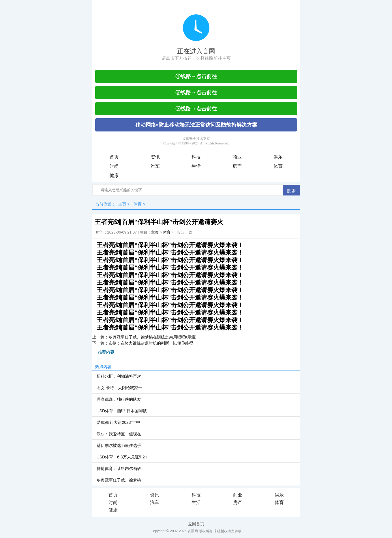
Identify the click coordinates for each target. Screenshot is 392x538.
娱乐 (278, 157)
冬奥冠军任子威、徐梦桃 (119, 480)
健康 (114, 175)
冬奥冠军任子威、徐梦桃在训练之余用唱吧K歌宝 (152, 337)
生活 (196, 166)
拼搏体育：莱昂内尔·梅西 (119, 469)
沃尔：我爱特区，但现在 (119, 434)
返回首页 (196, 524)
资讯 (155, 157)
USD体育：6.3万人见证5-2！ (123, 457)
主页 (122, 204)
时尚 (114, 166)
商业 (237, 157)
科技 (196, 157)
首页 (114, 157)
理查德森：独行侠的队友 (119, 399)
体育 (278, 166)
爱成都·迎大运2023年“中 (119, 422)
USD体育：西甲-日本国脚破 (122, 411)
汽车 (155, 166)
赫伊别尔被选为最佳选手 (119, 445)
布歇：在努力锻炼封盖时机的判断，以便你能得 (151, 343)
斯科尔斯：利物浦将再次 (119, 376)
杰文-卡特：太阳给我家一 (120, 388)
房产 (237, 166)
